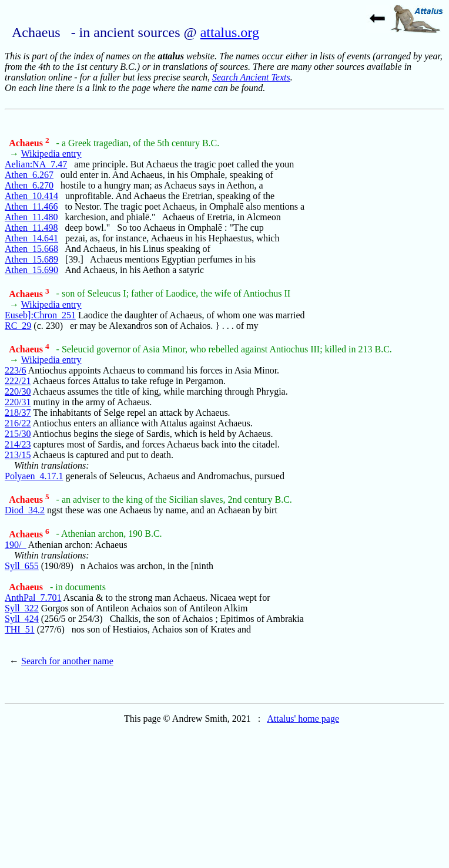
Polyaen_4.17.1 (34, 476)
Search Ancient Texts (251, 77)
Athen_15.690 (31, 270)
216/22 (18, 423)
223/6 (15, 370)
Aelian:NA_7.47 (36, 164)
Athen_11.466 (31, 206)
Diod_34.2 (25, 510)
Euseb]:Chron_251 (40, 315)
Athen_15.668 (31, 249)
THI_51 (20, 629)
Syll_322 (22, 608)
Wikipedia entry (51, 154)
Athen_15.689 (31, 259)
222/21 (18, 381)
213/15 (18, 455)
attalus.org (230, 32)
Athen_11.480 (31, 217)
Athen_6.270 (29, 185)
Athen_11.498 (31, 228)
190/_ (15, 545)
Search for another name (67, 661)
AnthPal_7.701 (33, 598)
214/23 (18, 444)
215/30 (18, 434)
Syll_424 (22, 619)
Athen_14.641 (31, 238)
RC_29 (18, 326)
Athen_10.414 (31, 196)
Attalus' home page (303, 719)
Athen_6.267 (29, 175)
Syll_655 (22, 566)
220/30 (18, 391)
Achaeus (29, 143)
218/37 (18, 413)
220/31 (18, 402)
